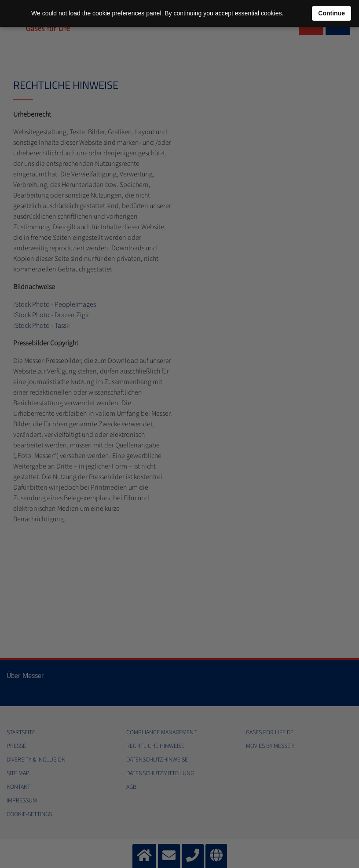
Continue (332, 13)
